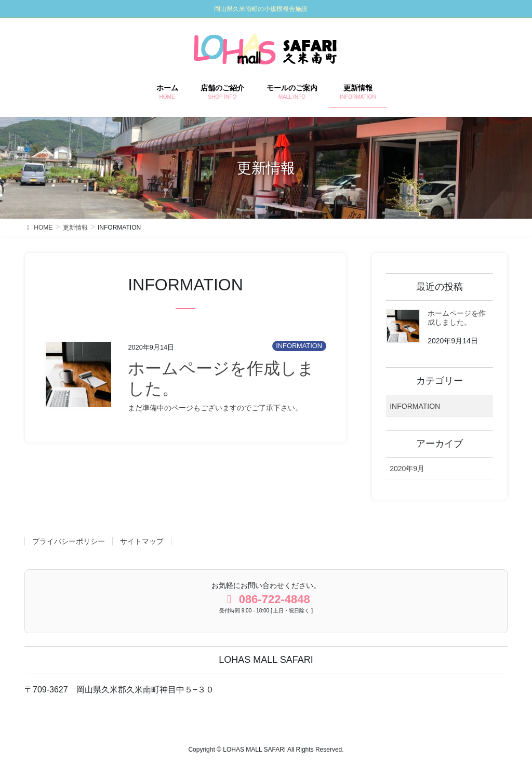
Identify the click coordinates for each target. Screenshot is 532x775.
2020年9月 (407, 469)
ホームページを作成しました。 (457, 318)
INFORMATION (299, 346)
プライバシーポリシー (69, 541)
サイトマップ (142, 541)
